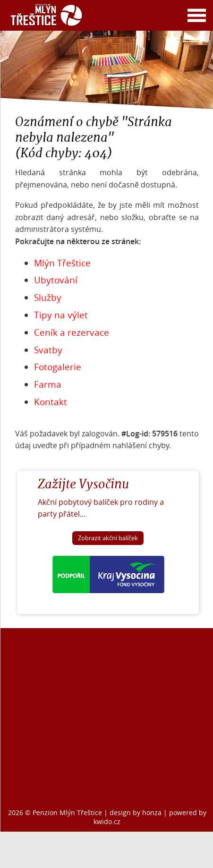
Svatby (48, 350)
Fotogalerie (58, 367)
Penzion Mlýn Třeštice (67, 813)
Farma (48, 384)
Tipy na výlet (61, 315)
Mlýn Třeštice (62, 263)
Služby (48, 298)
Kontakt (51, 402)
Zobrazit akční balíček (108, 538)
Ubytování (56, 280)
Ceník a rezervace (72, 332)
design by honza (136, 813)
